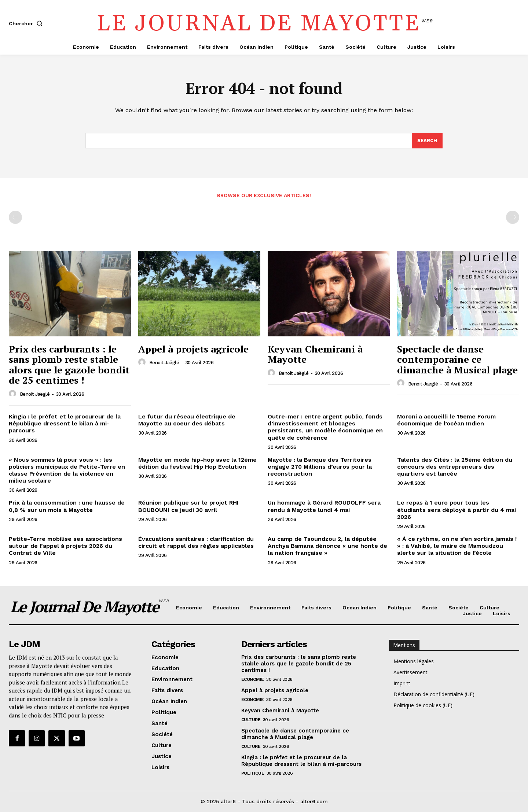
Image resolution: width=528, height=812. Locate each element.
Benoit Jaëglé (35, 394)
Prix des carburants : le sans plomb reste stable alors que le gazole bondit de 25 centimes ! (69, 365)
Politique (253, 773)
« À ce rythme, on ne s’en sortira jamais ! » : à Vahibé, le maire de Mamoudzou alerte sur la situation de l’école (457, 546)
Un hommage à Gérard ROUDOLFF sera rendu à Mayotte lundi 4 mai (324, 506)
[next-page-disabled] (513, 217)
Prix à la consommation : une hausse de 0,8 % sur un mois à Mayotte (67, 506)
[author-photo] (14, 394)
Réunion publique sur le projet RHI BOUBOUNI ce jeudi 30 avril (188, 506)
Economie (253, 679)
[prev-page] (15, 217)
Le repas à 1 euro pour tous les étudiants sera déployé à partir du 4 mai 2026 (456, 510)
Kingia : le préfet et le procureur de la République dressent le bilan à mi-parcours (65, 423)
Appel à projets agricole (193, 349)
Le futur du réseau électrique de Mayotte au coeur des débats (187, 420)
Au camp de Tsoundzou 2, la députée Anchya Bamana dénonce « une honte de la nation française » (327, 546)
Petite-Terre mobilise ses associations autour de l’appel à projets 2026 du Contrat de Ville (65, 546)
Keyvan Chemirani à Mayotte (315, 354)
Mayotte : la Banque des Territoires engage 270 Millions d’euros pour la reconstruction (320, 467)
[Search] (427, 141)
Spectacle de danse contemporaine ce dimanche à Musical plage (457, 359)
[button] (27, 23)
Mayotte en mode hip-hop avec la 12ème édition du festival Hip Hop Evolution (197, 463)
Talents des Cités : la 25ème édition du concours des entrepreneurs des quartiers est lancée (455, 467)
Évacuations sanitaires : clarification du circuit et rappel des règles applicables (196, 542)
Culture (251, 720)
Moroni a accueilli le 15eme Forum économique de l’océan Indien (446, 420)
